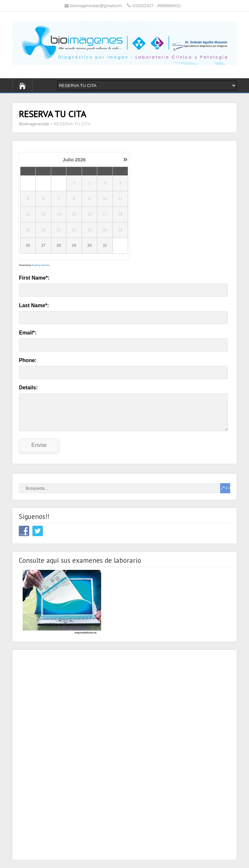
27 (43, 246)
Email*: (28, 333)
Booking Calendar (41, 265)
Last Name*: (34, 305)
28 (59, 246)
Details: (28, 388)
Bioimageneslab (34, 124)
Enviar (39, 445)
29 (74, 246)
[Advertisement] (67, 754)
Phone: (28, 360)
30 (90, 246)
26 (28, 246)
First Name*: (34, 278)
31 (105, 246)
